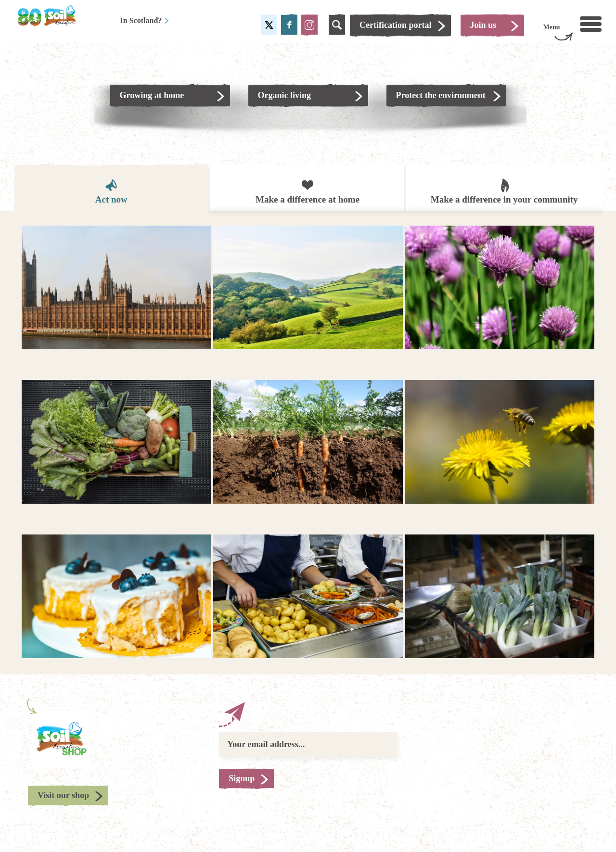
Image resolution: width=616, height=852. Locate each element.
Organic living (285, 95)
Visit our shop (63, 795)
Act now (111, 191)
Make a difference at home (308, 191)
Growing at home (152, 95)
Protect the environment (441, 95)
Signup (242, 778)
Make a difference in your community (504, 191)
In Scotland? (145, 20)
